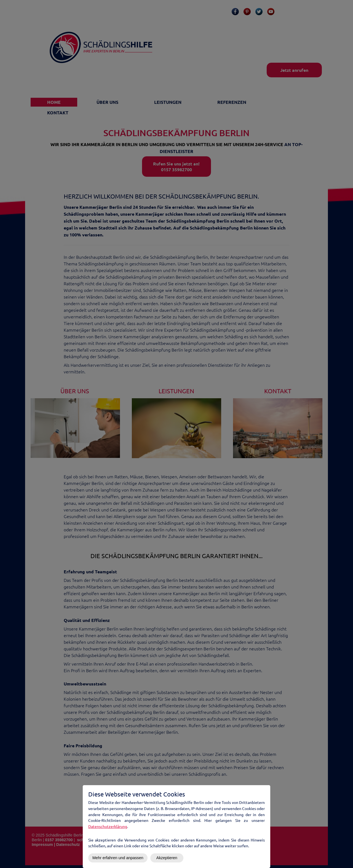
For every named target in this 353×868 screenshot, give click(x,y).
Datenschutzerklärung (108, 826)
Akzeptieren (167, 858)
